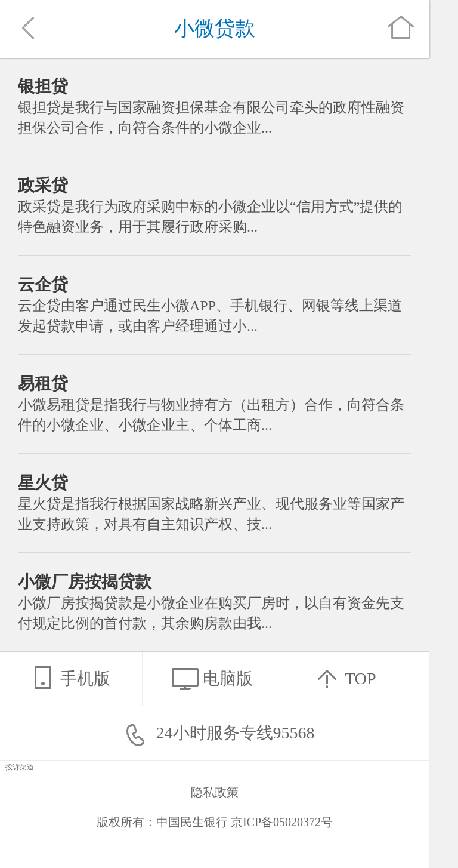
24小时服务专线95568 (215, 733)
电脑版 (210, 678)
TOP (342, 678)
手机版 (67, 678)
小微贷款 (215, 28)
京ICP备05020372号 (282, 822)
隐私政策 (215, 792)
